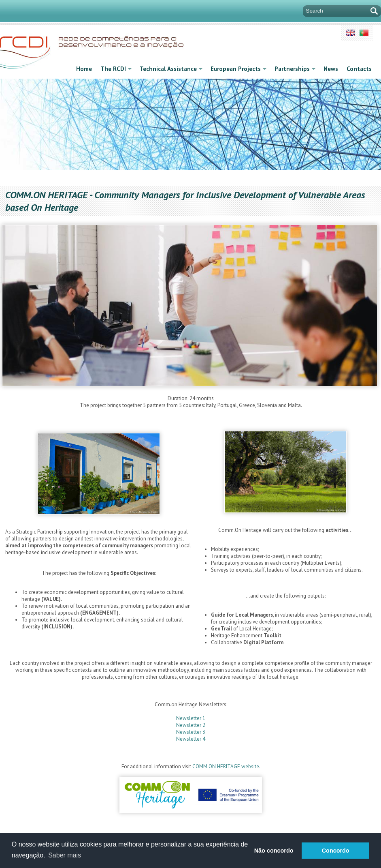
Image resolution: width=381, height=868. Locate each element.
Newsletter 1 (191, 718)
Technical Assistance (171, 69)
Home (84, 69)
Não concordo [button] (274, 851)
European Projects (238, 69)
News (331, 69)
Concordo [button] (336, 851)
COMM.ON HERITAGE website (226, 766)
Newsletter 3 (191, 732)
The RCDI (116, 69)
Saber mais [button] (65, 855)
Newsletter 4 (191, 739)
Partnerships (295, 69)
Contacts (359, 69)
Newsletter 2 (191, 725)
